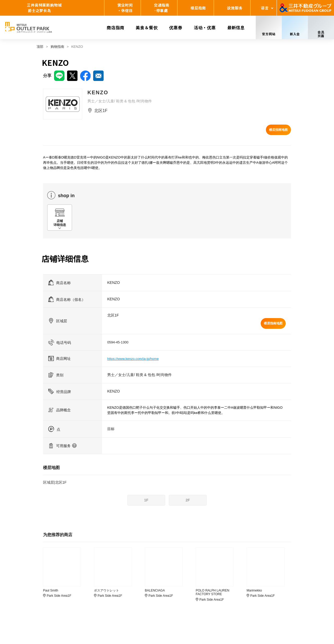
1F (146, 500)
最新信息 (236, 27)
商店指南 (115, 27)
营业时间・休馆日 (125, 8)
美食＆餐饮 (147, 27)
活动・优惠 (205, 27)
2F (188, 500)
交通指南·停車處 (162, 8)
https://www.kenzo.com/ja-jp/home (133, 359)
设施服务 (235, 8)
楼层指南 (198, 8)
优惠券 (176, 27)
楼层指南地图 (278, 130)
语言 (265, 8)
